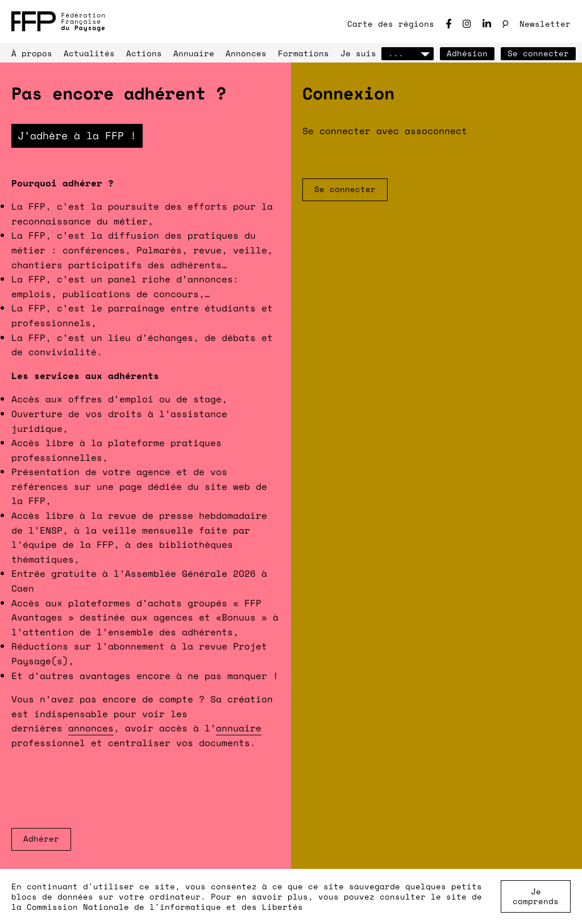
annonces (91, 728)
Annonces (246, 53)
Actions (144, 53)
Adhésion (467, 53)
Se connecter (538, 53)
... (408, 53)
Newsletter (545, 24)
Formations (304, 53)
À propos (32, 53)
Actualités (89, 53)
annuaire (239, 728)
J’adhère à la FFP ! (77, 135)
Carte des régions (391, 24)
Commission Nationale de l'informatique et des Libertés (165, 907)
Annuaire (194, 53)
